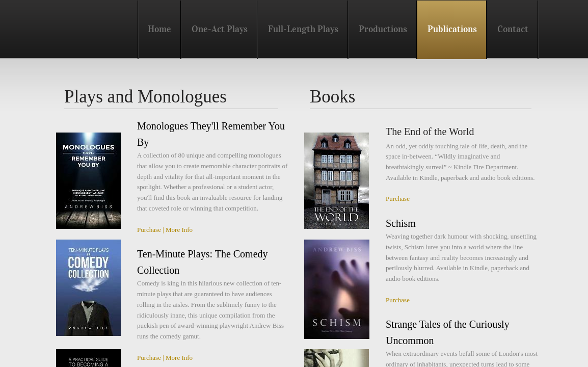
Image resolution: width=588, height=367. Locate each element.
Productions (383, 29)
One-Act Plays (220, 29)
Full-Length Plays (303, 29)
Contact (513, 29)
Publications (452, 29)
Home (159, 29)
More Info (179, 230)
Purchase (149, 230)
